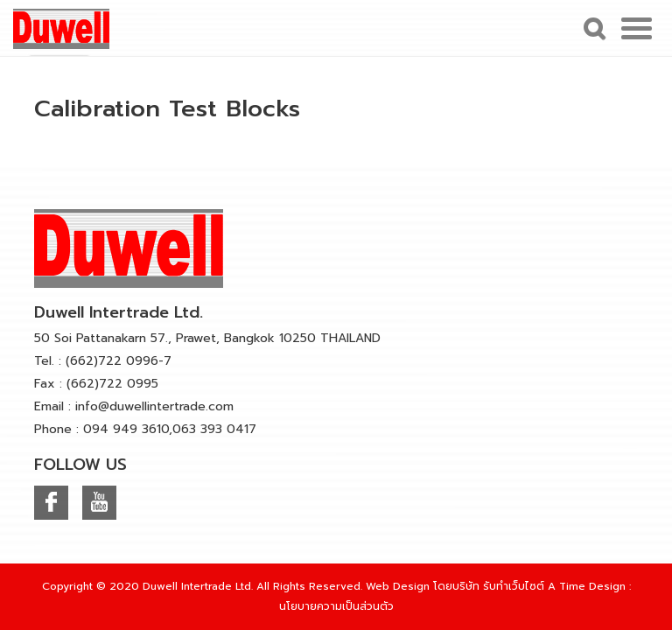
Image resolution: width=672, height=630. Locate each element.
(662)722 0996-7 (119, 361)
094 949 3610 (126, 429)
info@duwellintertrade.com (154, 406)
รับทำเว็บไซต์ (514, 586)
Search (592, 28)
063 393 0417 (214, 429)
